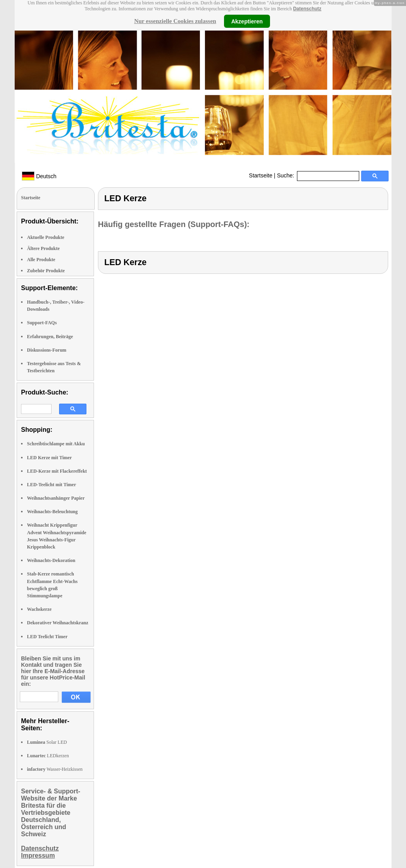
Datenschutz (307, 9)
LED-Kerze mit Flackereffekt (57, 471)
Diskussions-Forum (47, 350)
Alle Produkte (41, 260)
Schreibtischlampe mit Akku (56, 444)
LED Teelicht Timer (47, 637)
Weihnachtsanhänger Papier (56, 498)
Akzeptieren (247, 21)
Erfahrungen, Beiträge (50, 337)
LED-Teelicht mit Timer (52, 485)
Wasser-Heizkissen (55, 769)
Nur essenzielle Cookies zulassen (175, 21)
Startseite (261, 175)
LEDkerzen (48, 756)
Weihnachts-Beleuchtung (52, 512)
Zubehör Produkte (46, 271)
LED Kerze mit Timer (49, 458)
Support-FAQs (42, 323)
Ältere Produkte (43, 248)
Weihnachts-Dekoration (51, 560)
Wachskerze (39, 609)
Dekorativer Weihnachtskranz (58, 623)
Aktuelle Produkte (46, 237)
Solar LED (47, 742)
